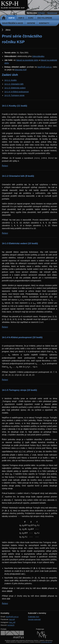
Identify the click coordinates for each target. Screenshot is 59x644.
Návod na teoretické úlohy (27, 60)
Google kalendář (34, 619)
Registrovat (52, 13)
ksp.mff (12, 619)
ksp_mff (12, 622)
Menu (8, 30)
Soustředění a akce (13, 23)
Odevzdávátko (38, 56)
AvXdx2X (11, 625)
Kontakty (44, 23)
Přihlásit (41, 13)
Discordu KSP (21, 70)
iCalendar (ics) (34, 617)
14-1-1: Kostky (11, 80)
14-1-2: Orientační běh (14, 84)
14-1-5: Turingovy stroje (14, 95)
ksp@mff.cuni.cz (45, 67)
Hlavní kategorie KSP (13, 8)
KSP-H (10, 4)
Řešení (5, 166)
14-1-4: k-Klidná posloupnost (17, 92)
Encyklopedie (45, 18)
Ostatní (31, 23)
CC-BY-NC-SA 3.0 (46, 642)
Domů (4, 18)
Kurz (31, 18)
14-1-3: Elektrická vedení (15, 88)
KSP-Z (21, 18)
